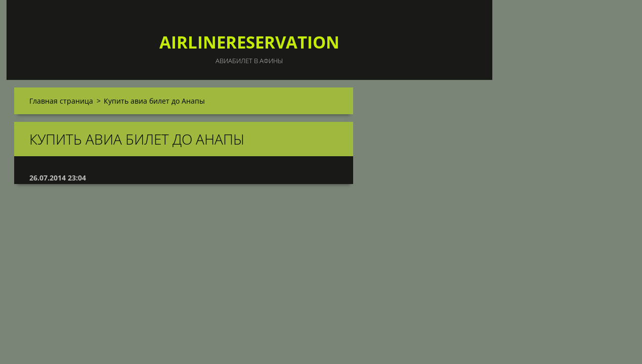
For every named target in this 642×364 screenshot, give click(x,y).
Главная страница (61, 101)
